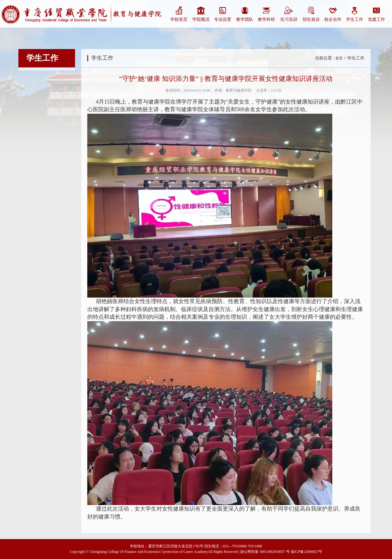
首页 (339, 58)
